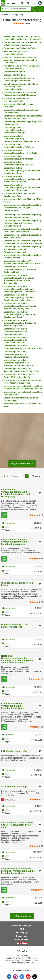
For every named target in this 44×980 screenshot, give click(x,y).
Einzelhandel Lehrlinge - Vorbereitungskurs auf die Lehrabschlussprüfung (15, 542)
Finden (33, 9)
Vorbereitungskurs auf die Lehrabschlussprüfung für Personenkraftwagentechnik (16, 354)
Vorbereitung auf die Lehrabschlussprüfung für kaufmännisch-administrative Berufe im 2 (22, 179)
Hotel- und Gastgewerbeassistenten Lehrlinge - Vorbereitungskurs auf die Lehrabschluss (20, 60)
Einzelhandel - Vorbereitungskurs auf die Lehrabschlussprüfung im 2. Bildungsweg (16, 493)
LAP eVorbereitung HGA (15, 72)
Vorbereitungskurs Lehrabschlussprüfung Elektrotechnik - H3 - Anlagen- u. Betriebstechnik (23, 208)
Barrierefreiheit (22, 940)
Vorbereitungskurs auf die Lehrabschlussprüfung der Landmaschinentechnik (16, 340)
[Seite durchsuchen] (18, 9)
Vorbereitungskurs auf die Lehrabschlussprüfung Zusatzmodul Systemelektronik (20, 269)
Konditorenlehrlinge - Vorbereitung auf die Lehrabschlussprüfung (13, 706)
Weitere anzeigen (22, 915)
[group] (22, 24)
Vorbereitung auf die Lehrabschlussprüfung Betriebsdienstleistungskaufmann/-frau (21, 139)
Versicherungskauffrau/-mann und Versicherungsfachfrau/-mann (17, 825)
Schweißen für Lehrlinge (15, 75)
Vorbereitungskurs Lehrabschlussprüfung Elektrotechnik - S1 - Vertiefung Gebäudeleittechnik (23, 223)
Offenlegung (22, 933)
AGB (22, 929)
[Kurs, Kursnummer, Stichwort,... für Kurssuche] (16, 476)
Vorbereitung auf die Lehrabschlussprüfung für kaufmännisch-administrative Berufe (22, 171)
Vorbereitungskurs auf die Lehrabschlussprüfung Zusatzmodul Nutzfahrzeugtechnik (20, 323)
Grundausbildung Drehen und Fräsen (21, 48)
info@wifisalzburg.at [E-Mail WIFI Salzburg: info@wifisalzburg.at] (25, 963)
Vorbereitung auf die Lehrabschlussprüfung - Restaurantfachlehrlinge (15, 130)
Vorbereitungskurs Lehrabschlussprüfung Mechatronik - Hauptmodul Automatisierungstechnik (23, 249)
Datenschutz (22, 936)
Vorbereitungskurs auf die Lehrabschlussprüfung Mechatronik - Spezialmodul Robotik (20, 315)
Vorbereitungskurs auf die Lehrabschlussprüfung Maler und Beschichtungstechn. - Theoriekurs (20, 289)
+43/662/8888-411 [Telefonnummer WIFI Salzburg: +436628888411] (14, 960)
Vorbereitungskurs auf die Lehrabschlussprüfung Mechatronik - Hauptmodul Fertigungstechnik (20, 306)
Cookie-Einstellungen (22, 926)
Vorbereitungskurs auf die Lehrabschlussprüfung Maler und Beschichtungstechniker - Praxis (19, 298)
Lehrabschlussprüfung (13, 15)
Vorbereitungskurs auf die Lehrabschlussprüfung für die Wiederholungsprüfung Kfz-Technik (20, 363)
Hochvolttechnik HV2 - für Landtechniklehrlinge (15, 626)
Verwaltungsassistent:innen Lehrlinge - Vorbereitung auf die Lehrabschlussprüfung (21, 87)
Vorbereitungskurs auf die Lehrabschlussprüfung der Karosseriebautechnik (16, 331)
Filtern (36, 476)
